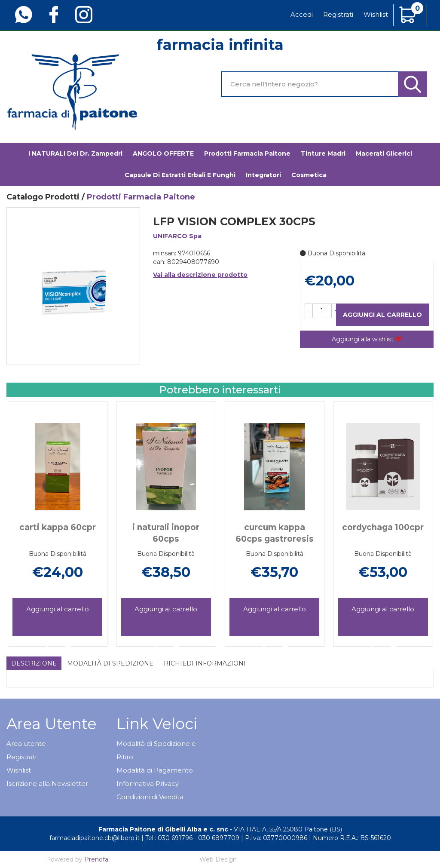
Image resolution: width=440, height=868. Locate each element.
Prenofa (96, 859)
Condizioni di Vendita (150, 797)
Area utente (26, 744)
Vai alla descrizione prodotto (200, 275)
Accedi (302, 14)
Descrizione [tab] (34, 663)
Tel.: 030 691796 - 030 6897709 (192, 838)
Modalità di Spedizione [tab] (110, 663)
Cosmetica (309, 175)
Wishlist (376, 14)
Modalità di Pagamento (155, 770)
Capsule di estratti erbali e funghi (180, 175)
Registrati (338, 14)
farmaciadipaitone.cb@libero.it (95, 838)
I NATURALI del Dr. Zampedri (75, 153)
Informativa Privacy (148, 784)
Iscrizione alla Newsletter (47, 784)
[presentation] (17, 513)
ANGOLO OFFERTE (163, 153)
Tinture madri (323, 153)
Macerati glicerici (384, 153)
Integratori (263, 175)
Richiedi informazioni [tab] (205, 663)
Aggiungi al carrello (382, 315)
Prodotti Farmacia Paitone (247, 153)
